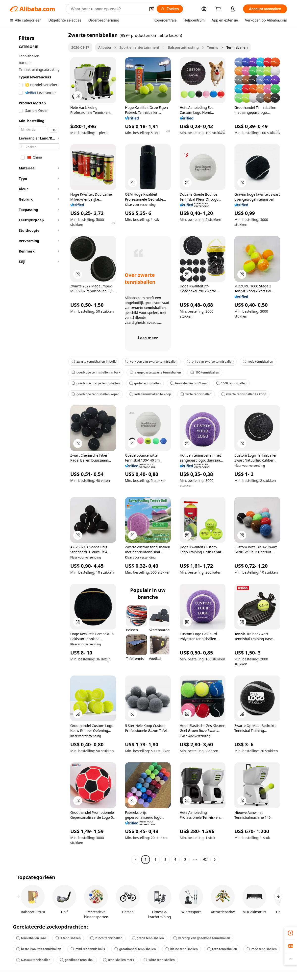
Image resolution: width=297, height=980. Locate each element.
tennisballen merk (119, 960)
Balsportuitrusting (183, 47)
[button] (152, 9)
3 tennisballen (68, 938)
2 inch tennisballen (106, 938)
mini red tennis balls (88, 949)
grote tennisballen (145, 383)
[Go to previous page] (136, 860)
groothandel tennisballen (135, 949)
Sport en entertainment (139, 47)
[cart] (219, 10)
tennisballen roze (31, 938)
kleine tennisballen (182, 949)
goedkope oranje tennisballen (96, 383)
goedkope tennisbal (77, 960)
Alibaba (105, 47)
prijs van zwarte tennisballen (210, 362)
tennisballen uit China (188, 383)
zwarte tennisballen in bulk (94, 362)
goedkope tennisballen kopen (96, 394)
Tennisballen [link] (237, 47)
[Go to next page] (215, 860)
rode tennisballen (258, 362)
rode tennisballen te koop (150, 394)
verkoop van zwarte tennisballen (151, 362)
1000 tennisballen (231, 383)
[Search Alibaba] (108, 9)
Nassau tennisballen (33, 960)
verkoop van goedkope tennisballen (202, 938)
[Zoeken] (170, 9)
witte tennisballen (196, 394)
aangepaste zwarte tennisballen (155, 372)
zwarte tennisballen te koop (244, 394)
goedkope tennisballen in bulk (96, 372)
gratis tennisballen (148, 938)
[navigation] (38, 448)
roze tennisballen (222, 949)
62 (205, 859)
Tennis (213, 47)
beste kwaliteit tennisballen (39, 949)
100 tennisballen (205, 372)
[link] (291, 933)
